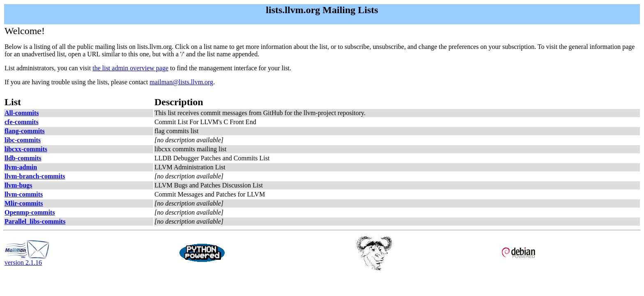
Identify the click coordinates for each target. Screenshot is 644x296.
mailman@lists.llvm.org (181, 82)
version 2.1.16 (27, 260)
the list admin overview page (130, 68)
